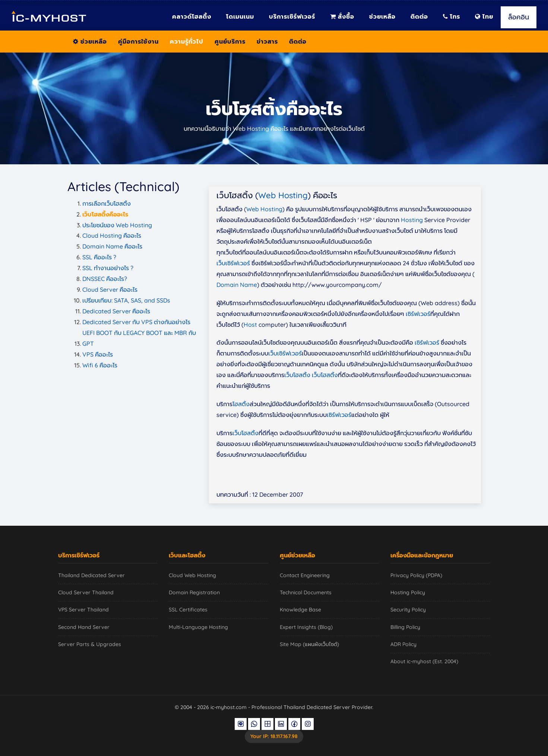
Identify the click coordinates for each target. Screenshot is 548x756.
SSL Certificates (188, 610)
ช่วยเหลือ (382, 16)
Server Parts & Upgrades (90, 644)
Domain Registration (194, 592)
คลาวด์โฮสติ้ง (192, 16)
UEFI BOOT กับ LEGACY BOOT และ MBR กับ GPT (139, 338)
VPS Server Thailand (83, 610)
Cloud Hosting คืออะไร (112, 235)
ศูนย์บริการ (230, 41)
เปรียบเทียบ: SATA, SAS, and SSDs (126, 300)
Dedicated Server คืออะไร (116, 311)
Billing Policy (405, 627)
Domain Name (237, 285)
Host (250, 325)
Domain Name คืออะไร (112, 246)
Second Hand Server (84, 627)
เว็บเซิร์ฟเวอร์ (233, 263)
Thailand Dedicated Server (91, 575)
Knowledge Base (300, 610)
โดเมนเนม (240, 16)
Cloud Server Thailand (86, 592)
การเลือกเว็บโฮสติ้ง (107, 203)
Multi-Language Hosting (198, 627)
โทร (452, 16)
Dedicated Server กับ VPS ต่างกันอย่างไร (136, 322)
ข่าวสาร (267, 41)
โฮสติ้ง (241, 404)
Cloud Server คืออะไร (110, 290)
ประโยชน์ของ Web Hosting (117, 225)
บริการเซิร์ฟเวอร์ (292, 16)
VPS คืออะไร (98, 354)
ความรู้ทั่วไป (187, 41)
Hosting (412, 220)
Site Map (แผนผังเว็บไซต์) (309, 644)
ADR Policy (403, 644)
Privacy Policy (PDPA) (416, 575)
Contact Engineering (305, 575)
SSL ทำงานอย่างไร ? (108, 268)
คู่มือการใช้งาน (138, 41)
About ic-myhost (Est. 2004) (424, 661)
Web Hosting (283, 195)
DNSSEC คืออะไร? (105, 279)
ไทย (484, 16)
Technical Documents (306, 592)
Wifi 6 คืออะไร (100, 365)
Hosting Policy (408, 592)
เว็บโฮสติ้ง (297, 375)
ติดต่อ (419, 16)
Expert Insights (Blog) (306, 627)
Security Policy (408, 610)
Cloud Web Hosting (192, 575)
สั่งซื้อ (342, 16)
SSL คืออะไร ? (99, 257)
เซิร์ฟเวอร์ (418, 314)
